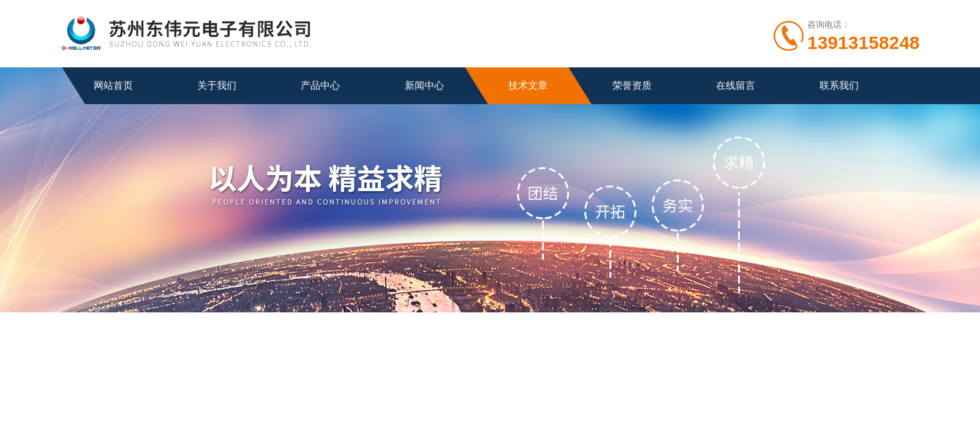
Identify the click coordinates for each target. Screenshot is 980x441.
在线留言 (736, 85)
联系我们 (839, 85)
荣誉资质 (632, 85)
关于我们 (217, 85)
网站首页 (113, 85)
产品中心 (320, 85)
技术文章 (528, 85)
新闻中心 (424, 85)
